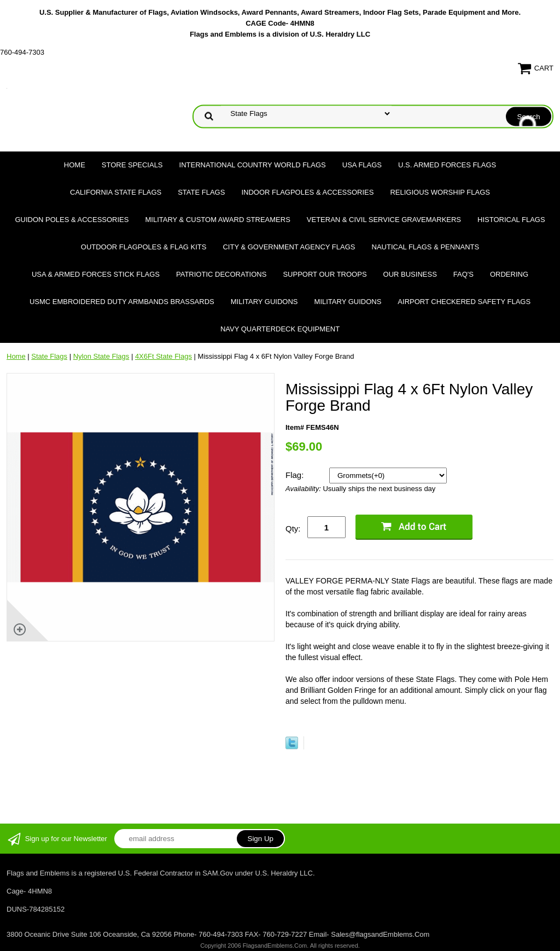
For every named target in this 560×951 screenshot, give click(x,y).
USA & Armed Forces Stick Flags (96, 274)
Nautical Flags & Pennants (426, 247)
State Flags (201, 192)
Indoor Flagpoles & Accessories (307, 192)
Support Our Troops (325, 274)
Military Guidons (264, 302)
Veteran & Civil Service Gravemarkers (384, 220)
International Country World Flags (253, 165)
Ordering (509, 274)
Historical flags (511, 220)
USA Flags (362, 165)
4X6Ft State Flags (164, 356)
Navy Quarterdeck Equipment (280, 329)
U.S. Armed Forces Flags (447, 165)
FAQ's (463, 274)
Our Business (410, 274)
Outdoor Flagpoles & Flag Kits (144, 247)
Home (75, 165)
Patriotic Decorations (221, 274)
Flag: (296, 475)
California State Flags (116, 192)
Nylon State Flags (101, 356)
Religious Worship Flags (440, 192)
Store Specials (132, 165)
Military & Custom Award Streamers (217, 220)
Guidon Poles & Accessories (72, 220)
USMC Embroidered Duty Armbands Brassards (122, 302)
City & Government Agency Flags (289, 247)
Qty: (293, 529)
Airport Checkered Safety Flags (464, 302)
